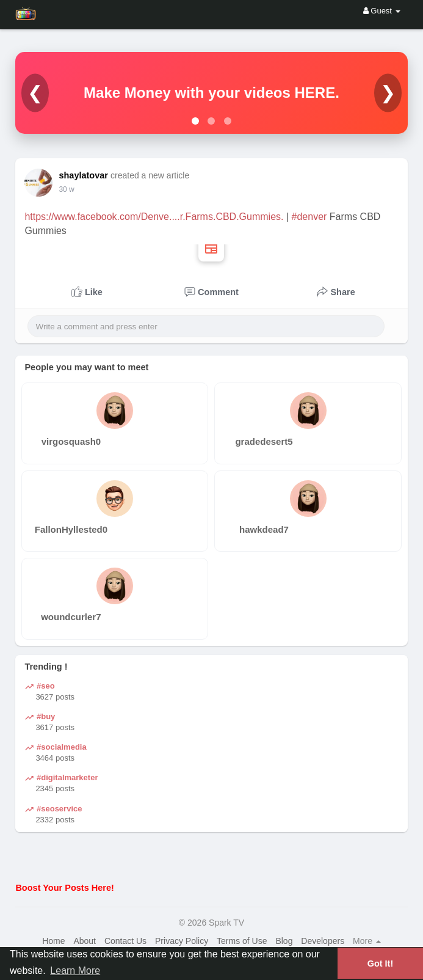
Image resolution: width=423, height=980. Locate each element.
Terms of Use (242, 941)
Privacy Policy (182, 941)
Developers (323, 941)
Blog (284, 941)
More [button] (367, 941)
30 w (66, 189)
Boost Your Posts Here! (64, 888)
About (85, 941)
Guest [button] (382, 11)
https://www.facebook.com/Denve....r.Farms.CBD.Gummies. (154, 217)
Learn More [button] (75, 971)
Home (53, 941)
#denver (309, 217)
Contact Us (125, 941)
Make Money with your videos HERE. (211, 93)
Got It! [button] (380, 964)
